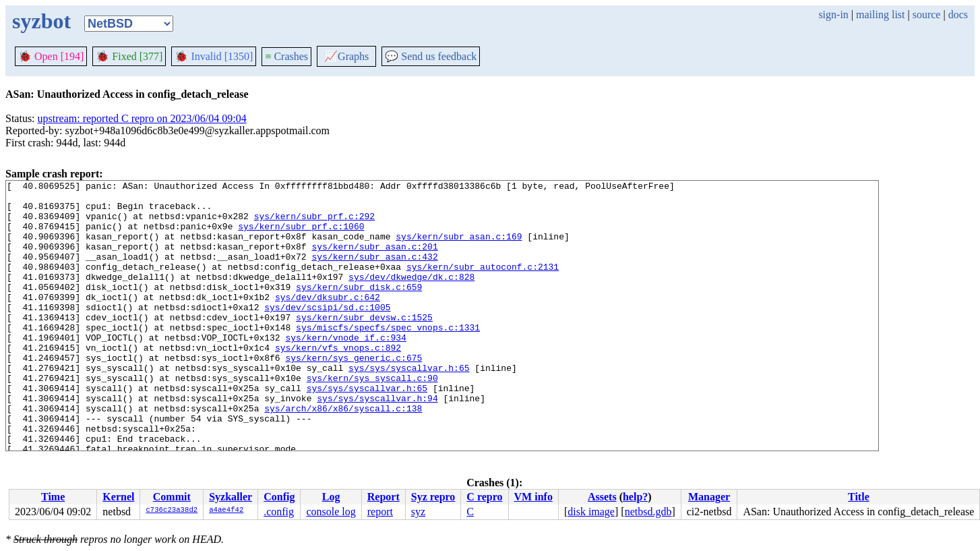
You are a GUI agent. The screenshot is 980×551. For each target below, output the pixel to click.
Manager (709, 497)
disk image (591, 512)
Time (53, 497)
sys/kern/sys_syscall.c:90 (372, 418)
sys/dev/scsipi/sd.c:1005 (327, 333)
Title (859, 497)
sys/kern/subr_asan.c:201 (374, 260)
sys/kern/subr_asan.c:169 (459, 248)
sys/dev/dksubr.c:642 (328, 321)
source (927, 14)
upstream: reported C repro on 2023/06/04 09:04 (142, 118)
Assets (602, 497)
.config (279, 512)
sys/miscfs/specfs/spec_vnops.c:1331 (388, 357)
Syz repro (433, 497)
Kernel (118, 497)
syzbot (41, 21)
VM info (533, 497)
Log (331, 497)
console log (331, 512)
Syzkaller (231, 497)
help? (635, 497)
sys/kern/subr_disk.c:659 (359, 309)
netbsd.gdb (648, 512)
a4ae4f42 (226, 511)
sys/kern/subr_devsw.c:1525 (364, 345)
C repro (484, 497)
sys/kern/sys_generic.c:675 (354, 394)
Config (279, 497)
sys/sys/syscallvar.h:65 (409, 406)
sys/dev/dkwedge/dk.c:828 (411, 297)
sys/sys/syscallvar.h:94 (377, 442)
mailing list (880, 14)
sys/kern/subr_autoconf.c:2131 (483, 285)
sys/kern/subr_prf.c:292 (314, 224)
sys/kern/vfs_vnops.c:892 (338, 382)
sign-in (833, 14)
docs (958, 14)
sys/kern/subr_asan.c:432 (374, 272)
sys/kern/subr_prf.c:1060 (301, 236)
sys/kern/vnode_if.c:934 (345, 370)
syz (418, 512)
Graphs (346, 56)
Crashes (286, 56)
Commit (172, 497)
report (380, 512)
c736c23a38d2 (172, 511)
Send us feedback (431, 56)
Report (384, 497)
